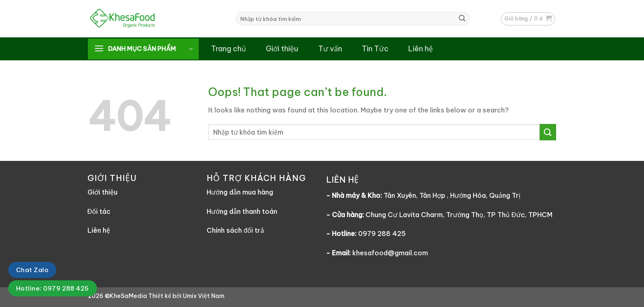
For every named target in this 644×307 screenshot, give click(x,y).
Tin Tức (375, 49)
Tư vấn (330, 49)
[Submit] (462, 19)
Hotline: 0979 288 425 (53, 288)
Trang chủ (229, 49)
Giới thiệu (282, 49)
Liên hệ (421, 49)
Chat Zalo (32, 270)
